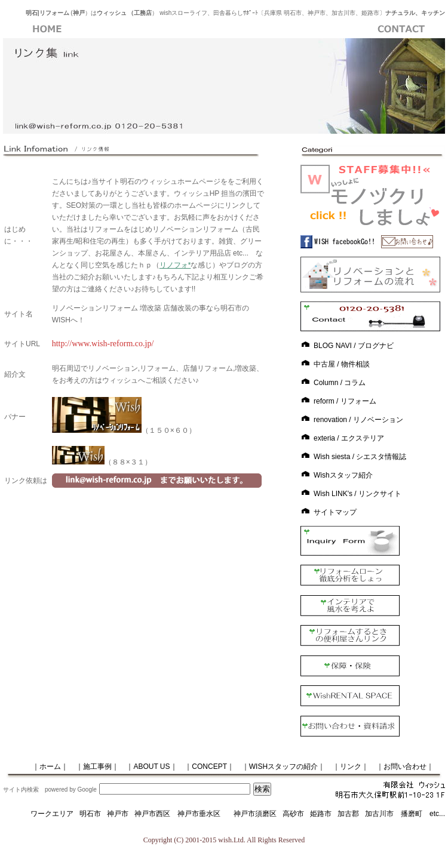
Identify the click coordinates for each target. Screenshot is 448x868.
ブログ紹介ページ (312, 29)
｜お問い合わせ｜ (405, 767)
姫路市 (321, 814)
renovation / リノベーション (358, 420)
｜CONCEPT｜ (209, 767)
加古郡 (348, 814)
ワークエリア (52, 814)
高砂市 (293, 814)
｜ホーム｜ (39, 767)
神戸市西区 (156, 814)
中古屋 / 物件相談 (342, 364)
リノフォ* (175, 265)
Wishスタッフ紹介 (343, 475)
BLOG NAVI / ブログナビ (354, 346)
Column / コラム (340, 383)
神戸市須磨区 (255, 814)
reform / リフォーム (345, 401)
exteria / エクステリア (349, 438)
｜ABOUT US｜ (151, 767)
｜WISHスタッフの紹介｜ (283, 767)
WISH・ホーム (47, 29)
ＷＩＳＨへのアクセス (224, 29)
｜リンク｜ (351, 767)
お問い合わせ (401, 29)
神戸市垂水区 (199, 814)
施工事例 (136, 29)
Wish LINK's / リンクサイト (358, 494)
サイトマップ (335, 512)
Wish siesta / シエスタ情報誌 (360, 457)
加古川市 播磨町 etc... (405, 814)
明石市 (90, 814)
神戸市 (118, 814)
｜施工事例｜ (97, 767)
